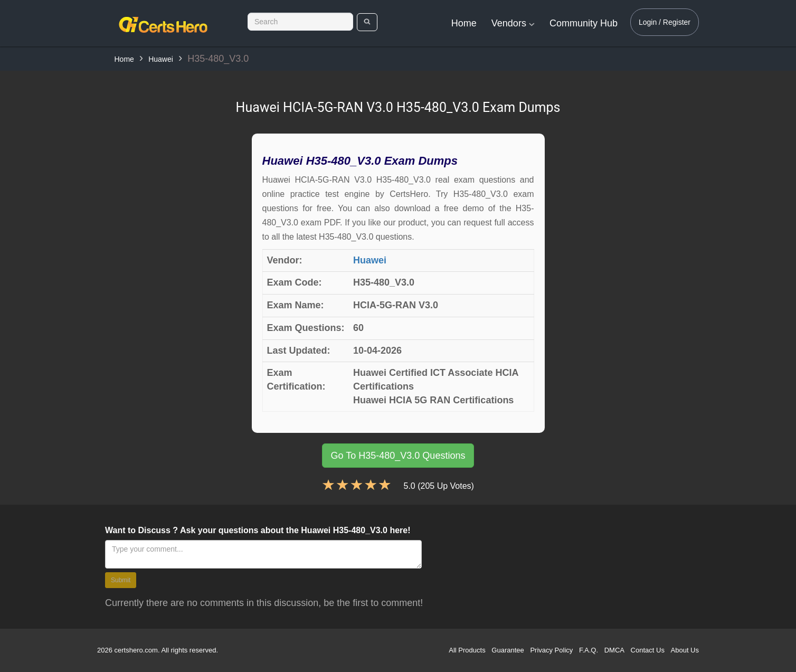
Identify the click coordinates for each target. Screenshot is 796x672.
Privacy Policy (551, 650)
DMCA (614, 650)
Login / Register (665, 22)
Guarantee (508, 650)
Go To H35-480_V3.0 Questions (398, 456)
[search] (367, 22)
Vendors (513, 23)
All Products (467, 650)
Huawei (161, 59)
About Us (685, 650)
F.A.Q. (589, 650)
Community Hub (584, 23)
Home (464, 23)
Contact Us (648, 650)
